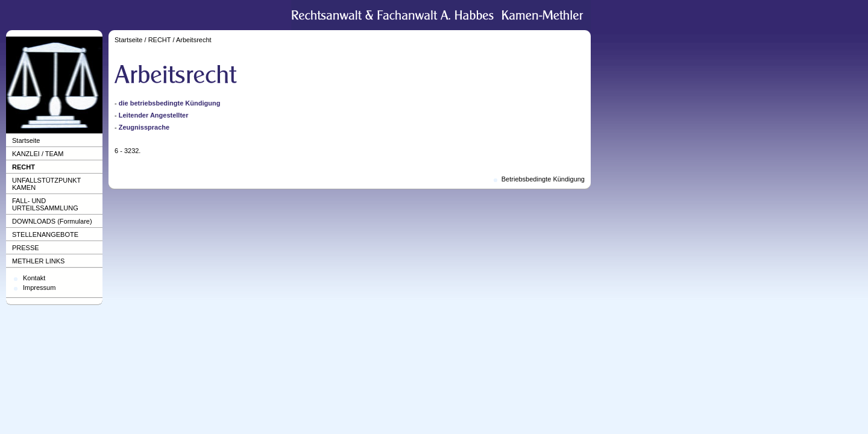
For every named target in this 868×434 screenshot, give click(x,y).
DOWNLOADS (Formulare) (52, 221)
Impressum (39, 288)
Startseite (26, 140)
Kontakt (34, 278)
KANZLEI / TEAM (38, 154)
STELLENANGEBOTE (45, 234)
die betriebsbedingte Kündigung (170, 103)
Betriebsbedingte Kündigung (543, 179)
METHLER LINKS (38, 261)
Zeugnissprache (144, 127)
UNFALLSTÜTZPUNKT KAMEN (46, 184)
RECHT (24, 167)
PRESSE (26, 248)
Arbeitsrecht (194, 40)
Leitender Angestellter (154, 115)
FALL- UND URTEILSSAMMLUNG (45, 204)
